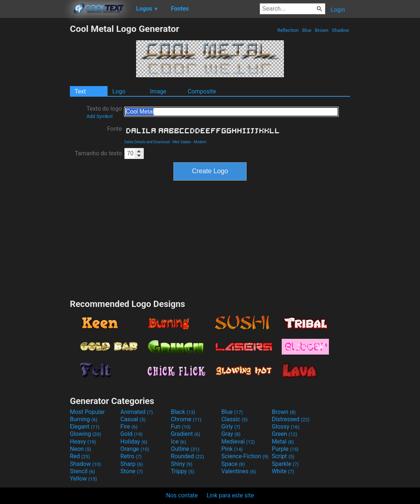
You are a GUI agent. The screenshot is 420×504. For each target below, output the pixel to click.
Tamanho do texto (98, 153)
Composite (202, 91)
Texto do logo (104, 112)
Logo (119, 91)
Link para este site (230, 495)
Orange (135, 449)
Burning (84, 419)
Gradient (185, 434)
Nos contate (182, 495)
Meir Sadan (182, 142)
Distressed (291, 419)
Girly (231, 427)
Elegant (85, 427)
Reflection (288, 30)
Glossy (286, 427)
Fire (129, 427)
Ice (178, 442)
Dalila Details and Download (147, 142)
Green (285, 434)
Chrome (186, 419)
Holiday (134, 442)
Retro (131, 456)
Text (80, 91)
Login (338, 10)
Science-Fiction (245, 456)
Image (158, 91)
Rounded (187, 456)
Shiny (182, 464)
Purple (285, 449)
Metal (283, 442)
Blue (307, 30)
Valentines (239, 471)
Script (283, 456)
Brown (322, 30)
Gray (231, 434)
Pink (232, 449)
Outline (185, 449)
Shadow (340, 30)
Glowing (85, 434)
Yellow (83, 479)
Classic (235, 419)
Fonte (115, 129)
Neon (80, 449)
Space (233, 464)
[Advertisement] (35, 133)
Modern (200, 142)
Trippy (183, 471)
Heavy (83, 442)
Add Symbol (99, 116)
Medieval (238, 442)
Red (80, 456)
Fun (181, 427)
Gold (132, 434)
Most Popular (87, 412)
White (283, 471)
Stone (132, 471)
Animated (137, 412)
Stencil (82, 471)
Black (183, 412)
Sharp (132, 464)
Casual (133, 419)
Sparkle (285, 464)
